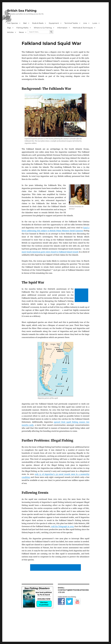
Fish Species (13, 23)
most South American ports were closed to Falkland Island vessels (50, 252)
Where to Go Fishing (43, 28)
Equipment (54, 23)
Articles (10, 32)
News (21, 32)
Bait (25, 23)
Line (85, 23)
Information (62, 28)
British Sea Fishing (22, 11)
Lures (95, 23)
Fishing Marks (22, 28)
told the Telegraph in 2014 (62, 526)
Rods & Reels (38, 23)
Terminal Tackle (71, 23)
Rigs (9, 28)
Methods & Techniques (83, 28)
